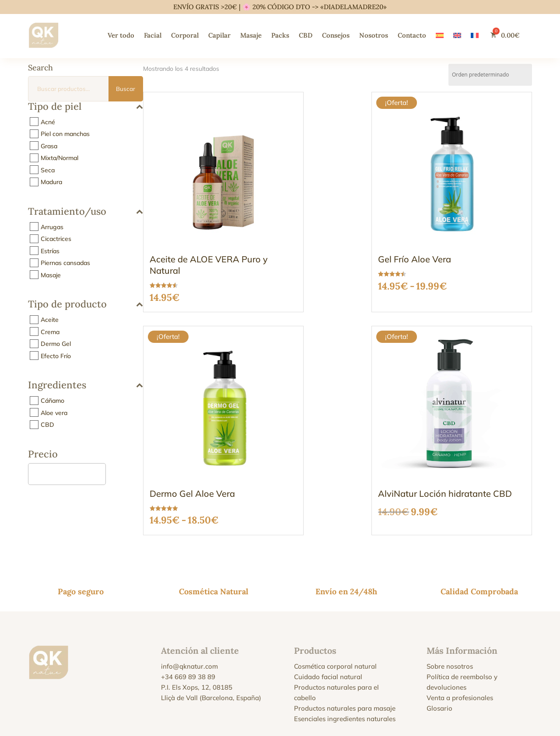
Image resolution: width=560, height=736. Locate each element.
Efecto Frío (56, 356)
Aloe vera (54, 412)
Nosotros (374, 35)
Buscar (126, 89)
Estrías (50, 251)
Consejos (336, 35)
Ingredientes (86, 385)
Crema (50, 331)
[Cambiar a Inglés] (457, 35)
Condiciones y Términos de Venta (328, 698)
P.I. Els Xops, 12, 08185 (197, 626)
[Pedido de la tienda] (490, 75)
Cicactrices (56, 239)
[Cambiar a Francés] (475, 35)
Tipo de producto (86, 305)
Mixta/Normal (59, 158)
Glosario (439, 647)
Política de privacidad (212, 698)
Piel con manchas (65, 134)
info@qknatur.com (189, 605)
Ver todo (121, 35)
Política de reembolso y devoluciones (416, 698)
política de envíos (419, 711)
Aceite (50, 320)
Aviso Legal (170, 698)
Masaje (251, 35)
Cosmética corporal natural (335, 605)
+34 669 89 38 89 (188, 616)
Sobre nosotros (450, 605)
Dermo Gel (56, 344)
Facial (153, 35)
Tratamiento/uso (86, 212)
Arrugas (52, 227)
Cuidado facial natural (328, 616)
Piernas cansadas (65, 263)
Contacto (412, 35)
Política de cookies (263, 698)
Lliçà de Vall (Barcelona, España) (211, 637)
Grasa (49, 146)
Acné (48, 122)
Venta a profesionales (460, 637)
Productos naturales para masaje (345, 647)
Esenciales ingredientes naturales (345, 658)
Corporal (185, 35)
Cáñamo (52, 401)
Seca (48, 170)
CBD (306, 35)
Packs (280, 35)
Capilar (219, 35)
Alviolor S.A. (204, 719)
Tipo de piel (86, 107)
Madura (51, 182)
